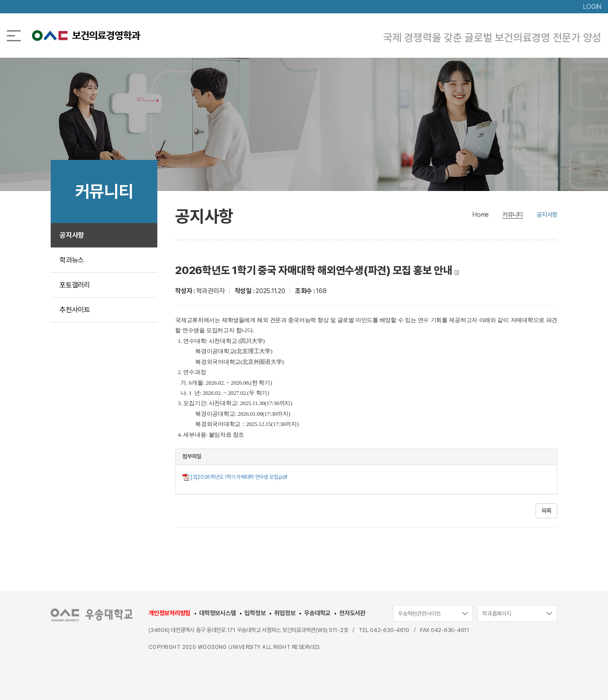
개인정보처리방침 (169, 613)
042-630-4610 (390, 630)
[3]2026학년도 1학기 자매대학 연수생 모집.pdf (239, 477)
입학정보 (255, 613)
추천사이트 (75, 310)
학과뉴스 (72, 260)
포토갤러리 (75, 285)
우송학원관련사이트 (419, 614)
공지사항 (72, 235)
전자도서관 (352, 613)
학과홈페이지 (497, 614)
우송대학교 (317, 613)
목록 (547, 511)
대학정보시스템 (217, 613)
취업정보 (285, 613)
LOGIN (592, 7)
